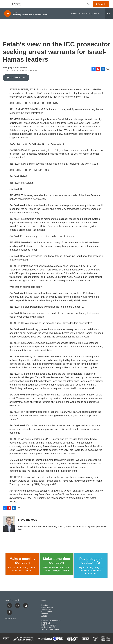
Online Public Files (49, 627)
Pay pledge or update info (91, 561)
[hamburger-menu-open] (7, 4)
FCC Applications (49, 625)
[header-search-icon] (89, 4)
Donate (102, 4)
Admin (44, 616)
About (44, 600)
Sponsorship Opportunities (47, 611)
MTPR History (47, 607)
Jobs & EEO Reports (50, 629)
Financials (46, 623)
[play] (7, 14)
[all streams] (109, 13)
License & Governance (51, 621)
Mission (45, 605)
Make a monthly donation (22, 561)
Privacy (44, 614)
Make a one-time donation (56, 561)
